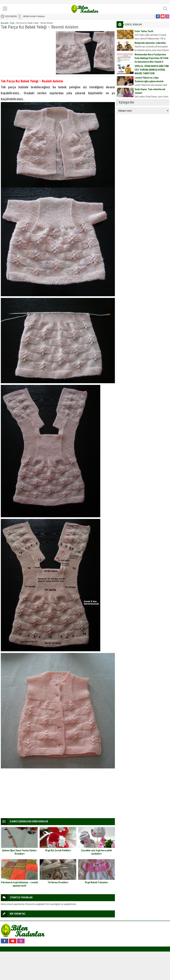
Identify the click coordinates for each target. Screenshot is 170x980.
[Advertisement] (27, 52)
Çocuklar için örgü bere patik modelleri (96, 852)
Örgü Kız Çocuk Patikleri (58, 850)
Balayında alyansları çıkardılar (150, 43)
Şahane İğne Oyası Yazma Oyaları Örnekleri (19, 852)
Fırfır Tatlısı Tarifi (144, 31)
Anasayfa (4, 23)
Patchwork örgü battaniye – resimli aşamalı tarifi (20, 884)
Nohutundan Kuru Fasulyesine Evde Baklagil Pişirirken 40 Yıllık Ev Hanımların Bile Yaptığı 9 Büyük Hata (151, 60)
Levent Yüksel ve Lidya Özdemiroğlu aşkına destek (149, 80)
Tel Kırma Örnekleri (58, 882)
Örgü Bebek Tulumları (96, 882)
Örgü (12, 23)
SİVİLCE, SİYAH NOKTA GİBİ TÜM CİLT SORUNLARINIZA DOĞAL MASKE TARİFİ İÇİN (152, 70)
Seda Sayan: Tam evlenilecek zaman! (150, 91)
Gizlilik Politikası (34, 16)
